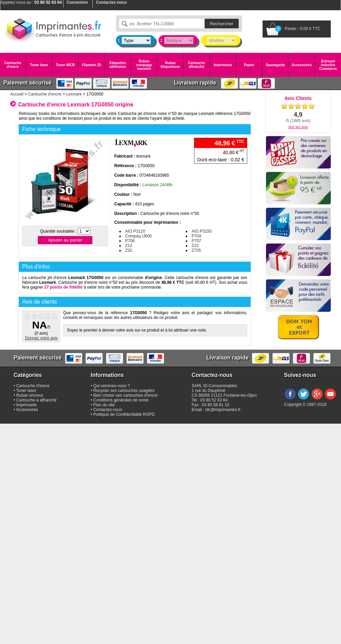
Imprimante (223, 65)
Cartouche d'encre (13, 65)
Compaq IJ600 (138, 236)
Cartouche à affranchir (37, 400)
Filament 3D (92, 65)
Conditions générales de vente (121, 400)
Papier (249, 65)
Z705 (196, 250)
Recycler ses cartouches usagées (124, 391)
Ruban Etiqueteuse (170, 65)
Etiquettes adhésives (118, 65)
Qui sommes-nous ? (112, 386)
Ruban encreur (30, 395)
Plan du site (104, 405)
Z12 (129, 246)
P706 (130, 241)
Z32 (129, 250)
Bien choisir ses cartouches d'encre (125, 395)
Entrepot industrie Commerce (328, 65)
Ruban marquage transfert (144, 65)
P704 (196, 236)
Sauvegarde (275, 65)
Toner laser (39, 65)
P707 (196, 241)
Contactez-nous (108, 410)
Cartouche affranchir (197, 65)
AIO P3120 (135, 231)
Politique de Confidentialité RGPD (124, 414)
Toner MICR (65, 65)
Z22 (195, 246)
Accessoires (302, 65)
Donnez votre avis (41, 338)
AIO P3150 (202, 231)
